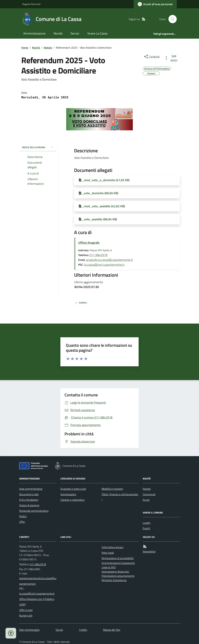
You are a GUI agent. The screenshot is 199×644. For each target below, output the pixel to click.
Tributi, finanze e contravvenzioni (120, 497)
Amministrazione (34, 33)
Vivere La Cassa (97, 33)
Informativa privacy (113, 547)
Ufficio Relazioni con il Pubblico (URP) (37, 602)
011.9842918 (98, 255)
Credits (83, 630)
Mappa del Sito (112, 630)
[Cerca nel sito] (171, 19)
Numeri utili (26, 615)
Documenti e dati (29, 494)
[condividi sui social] (151, 57)
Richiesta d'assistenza (114, 580)
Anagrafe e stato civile (73, 489)
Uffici (22, 522)
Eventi (146, 528)
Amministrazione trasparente (118, 563)
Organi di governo (29, 505)
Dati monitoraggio (29, 630)
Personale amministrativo (34, 511)
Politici (23, 516)
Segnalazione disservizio (115, 572)
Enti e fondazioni (29, 500)
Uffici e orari (26, 610)
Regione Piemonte (31, 4)
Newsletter (149, 551)
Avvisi (146, 500)
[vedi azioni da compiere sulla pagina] (172, 58)
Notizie (48, 48)
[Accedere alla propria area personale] (155, 4)
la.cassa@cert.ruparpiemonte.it (104, 265)
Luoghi (147, 523)
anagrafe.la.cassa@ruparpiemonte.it (109, 260)
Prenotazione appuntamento (118, 576)
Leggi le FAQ (109, 567)
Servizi (75, 33)
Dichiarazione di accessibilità (118, 558)
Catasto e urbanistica (72, 500)
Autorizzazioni (68, 494)
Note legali (108, 553)
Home (25, 48)
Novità (58, 33)
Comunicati (149, 494)
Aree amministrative (31, 489)
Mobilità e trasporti (112, 489)
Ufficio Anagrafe (89, 243)
